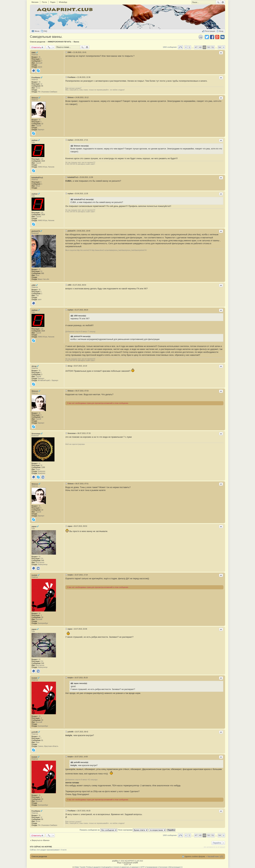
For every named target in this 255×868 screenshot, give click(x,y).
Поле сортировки (133, 830)
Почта (44, 2)
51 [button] (213, 47)
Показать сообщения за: (99, 830)
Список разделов (39, 856)
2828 (43, 161)
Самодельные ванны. (46, 37)
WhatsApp (63, 2)
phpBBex (115, 861)
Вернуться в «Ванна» (41, 840)
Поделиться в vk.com (222, 37)
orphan (35, 140)
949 (43, 561)
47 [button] (196, 47)
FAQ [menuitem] (45, 31)
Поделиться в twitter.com (207, 37)
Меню (37, 31)
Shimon (35, 98)
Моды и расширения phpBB (127, 863)
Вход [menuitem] (221, 31)
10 (42, 124)
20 (42, 617)
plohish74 (36, 231)
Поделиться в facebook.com (212, 37)
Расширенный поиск (223, 2)
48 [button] (200, 47)
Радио (53, 2)
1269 (43, 467)
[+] (74, 867)
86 (42, 86)
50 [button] (209, 47)
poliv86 (35, 732)
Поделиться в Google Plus (217, 37)
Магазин (35, 2)
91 (42, 740)
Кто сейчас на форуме (41, 847)
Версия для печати (201, 37)
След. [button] (224, 47)
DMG (34, 53)
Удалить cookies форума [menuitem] (195, 856)
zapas (34, 526)
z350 (34, 285)
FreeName (36, 78)
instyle (34, 575)
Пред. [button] (186, 47)
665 (43, 273)
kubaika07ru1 (37, 178)
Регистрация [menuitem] (210, 31)
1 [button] (190, 47)
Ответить (36, 47)
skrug (34, 366)
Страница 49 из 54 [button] (181, 47)
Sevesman (36, 434)
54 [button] (220, 47)
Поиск (218, 2)
